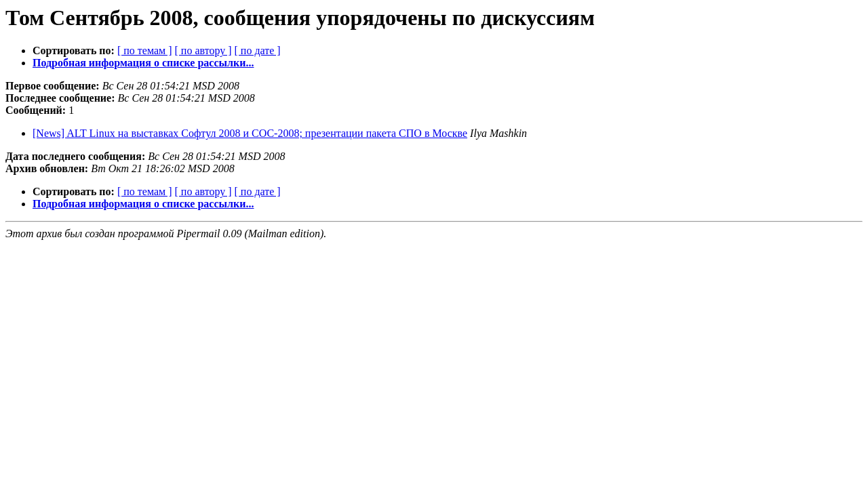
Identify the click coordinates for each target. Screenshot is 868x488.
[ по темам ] (145, 50)
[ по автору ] (203, 50)
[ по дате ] (258, 50)
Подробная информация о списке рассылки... (143, 63)
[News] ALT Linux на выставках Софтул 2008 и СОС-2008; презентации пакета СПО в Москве (250, 133)
